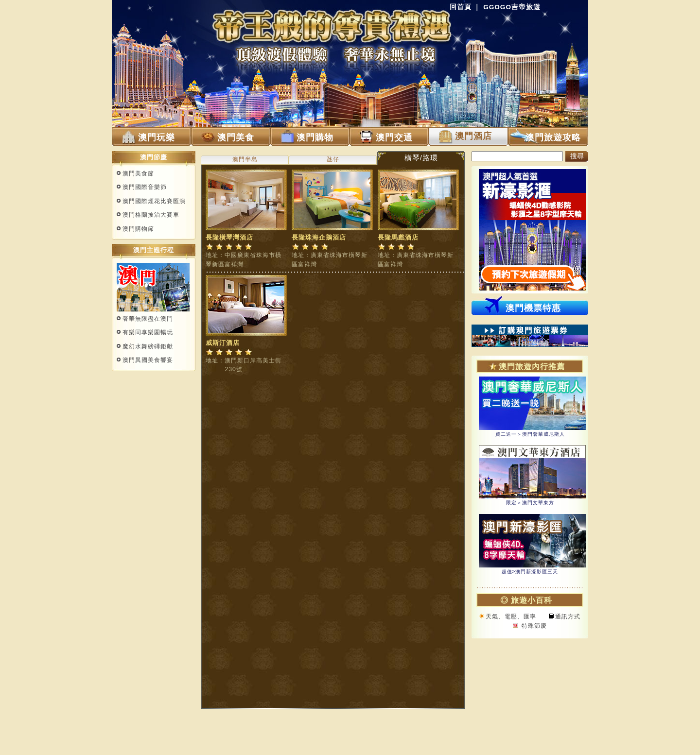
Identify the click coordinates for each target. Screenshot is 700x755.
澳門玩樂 (157, 137)
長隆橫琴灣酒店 (229, 237)
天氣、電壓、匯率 (511, 617)
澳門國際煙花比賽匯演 (154, 201)
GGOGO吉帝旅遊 (512, 7)
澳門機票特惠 (533, 308)
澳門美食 (236, 137)
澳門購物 (315, 137)
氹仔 (333, 159)
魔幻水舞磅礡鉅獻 (148, 346)
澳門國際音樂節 (145, 187)
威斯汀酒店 (223, 343)
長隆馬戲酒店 (398, 237)
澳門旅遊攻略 (553, 137)
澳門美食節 (138, 173)
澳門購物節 (138, 229)
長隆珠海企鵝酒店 (319, 237)
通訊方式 (568, 617)
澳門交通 (394, 137)
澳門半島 (245, 159)
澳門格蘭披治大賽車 (151, 215)
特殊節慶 (533, 626)
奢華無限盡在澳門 (148, 319)
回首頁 (461, 7)
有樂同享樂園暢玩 (148, 332)
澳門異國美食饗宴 (148, 360)
